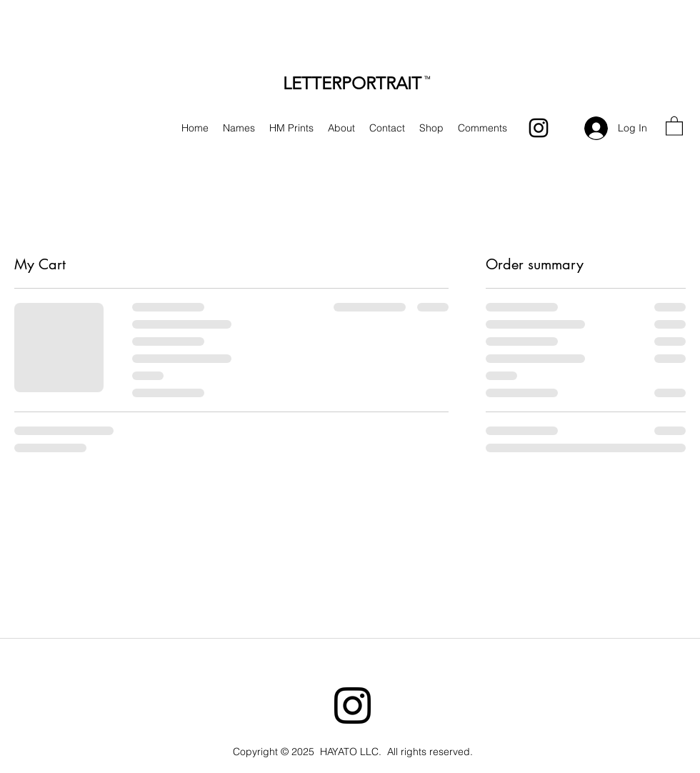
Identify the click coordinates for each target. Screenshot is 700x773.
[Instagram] (539, 128)
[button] (674, 125)
